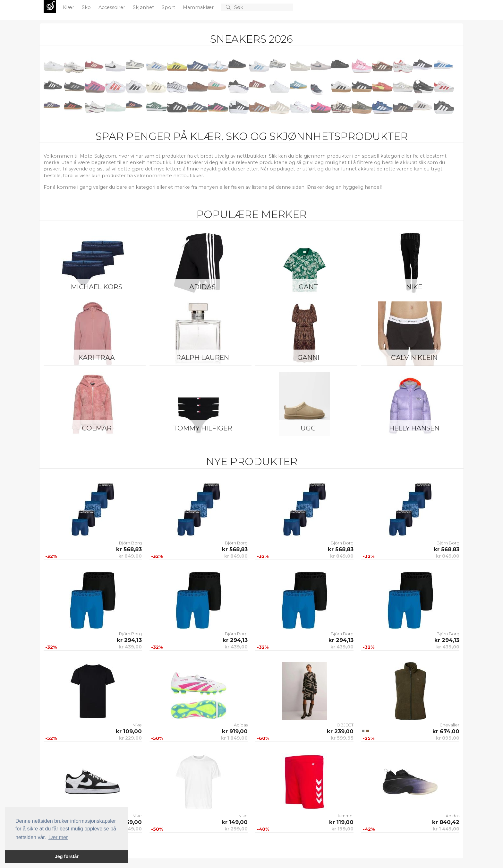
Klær (69, 7)
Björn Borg (130, 543)
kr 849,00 (130, 556)
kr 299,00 (236, 829)
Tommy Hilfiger (203, 428)
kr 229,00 (130, 738)
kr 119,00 (341, 822)
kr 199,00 (342, 829)
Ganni (308, 357)
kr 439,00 (130, 647)
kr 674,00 (446, 731)
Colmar (97, 428)
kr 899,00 (448, 738)
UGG (308, 428)
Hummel (345, 816)
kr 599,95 (342, 738)
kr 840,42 (446, 822)
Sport (169, 7)
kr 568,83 (129, 549)
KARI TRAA (97, 357)
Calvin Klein (414, 357)
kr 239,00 (340, 731)
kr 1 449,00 (446, 829)
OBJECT (345, 725)
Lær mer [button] (58, 837)
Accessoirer (112, 7)
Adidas (202, 287)
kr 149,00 (235, 822)
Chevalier (449, 725)
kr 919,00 (235, 731)
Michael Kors (97, 287)
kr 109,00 (129, 731)
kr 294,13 (129, 640)
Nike (414, 287)
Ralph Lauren (203, 357)
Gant (308, 287)
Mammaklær (199, 7)
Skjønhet (144, 7)
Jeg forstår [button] (67, 856)
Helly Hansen (414, 428)
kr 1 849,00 (234, 738)
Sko (87, 7)
